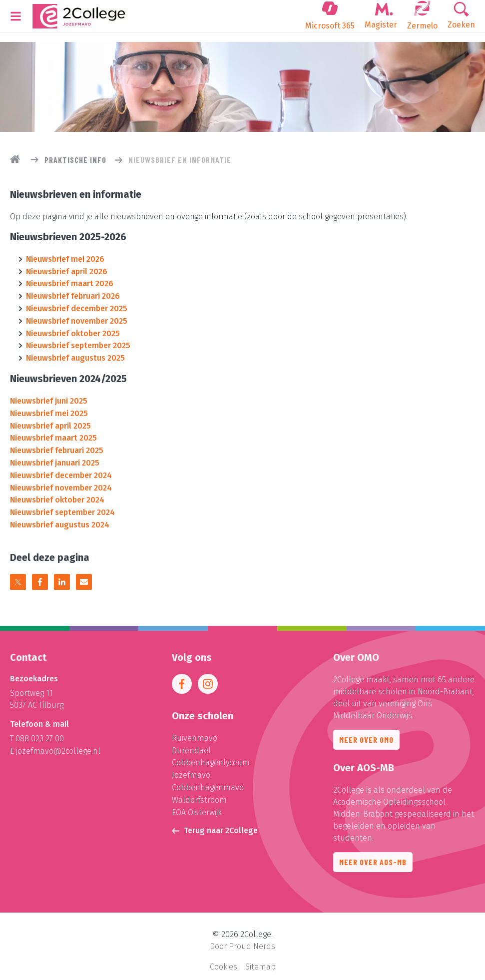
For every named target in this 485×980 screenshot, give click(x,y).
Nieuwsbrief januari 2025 (55, 457)
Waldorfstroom (199, 795)
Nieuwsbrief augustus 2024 (60, 517)
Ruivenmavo (195, 735)
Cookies (224, 958)
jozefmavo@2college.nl (58, 748)
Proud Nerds (252, 938)
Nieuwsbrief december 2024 (61, 469)
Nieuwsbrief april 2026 (67, 270)
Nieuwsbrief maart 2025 (53, 433)
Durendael (191, 747)
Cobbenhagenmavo (208, 783)
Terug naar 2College (215, 825)
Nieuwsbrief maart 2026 (70, 282)
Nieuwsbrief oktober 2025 (73, 330)
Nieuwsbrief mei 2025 (49, 409)
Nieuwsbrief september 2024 (62, 505)
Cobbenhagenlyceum (211, 759)
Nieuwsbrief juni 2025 (49, 397)
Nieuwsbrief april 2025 (50, 421)
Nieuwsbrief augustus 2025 (75, 354)
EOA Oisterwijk (197, 807)
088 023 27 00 (40, 736)
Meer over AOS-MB (373, 859)
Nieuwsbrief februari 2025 (57, 445)
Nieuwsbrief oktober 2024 (57, 493)
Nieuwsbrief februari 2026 (73, 294)
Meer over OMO (366, 737)
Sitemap (260, 958)
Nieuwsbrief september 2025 (78, 342)
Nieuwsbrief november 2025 (77, 318)
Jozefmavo (191, 771)
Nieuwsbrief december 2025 (77, 306)
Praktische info (75, 160)
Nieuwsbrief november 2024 (61, 481)
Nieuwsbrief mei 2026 (65, 258)
